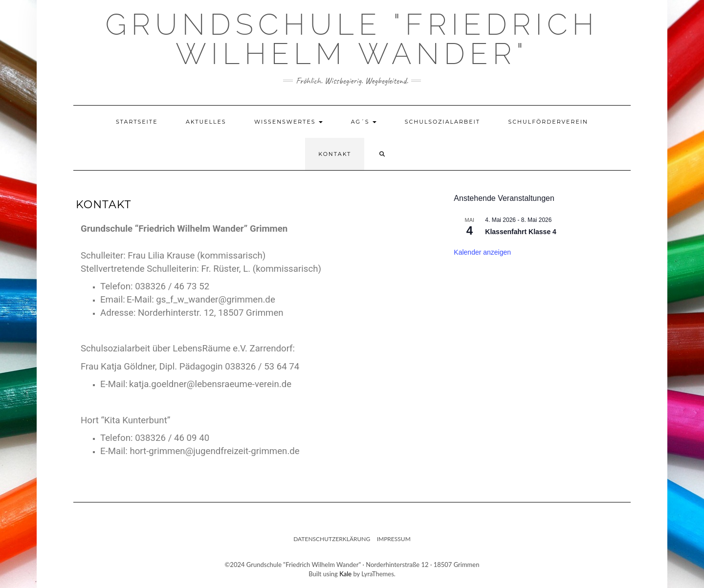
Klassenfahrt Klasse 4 (521, 232)
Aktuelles (206, 122)
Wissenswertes (289, 122)
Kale (345, 574)
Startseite (137, 122)
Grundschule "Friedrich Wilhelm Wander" (352, 39)
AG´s (364, 122)
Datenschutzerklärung (332, 539)
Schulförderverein (548, 122)
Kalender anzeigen (482, 252)
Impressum (394, 539)
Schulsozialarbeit (443, 122)
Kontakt (335, 154)
